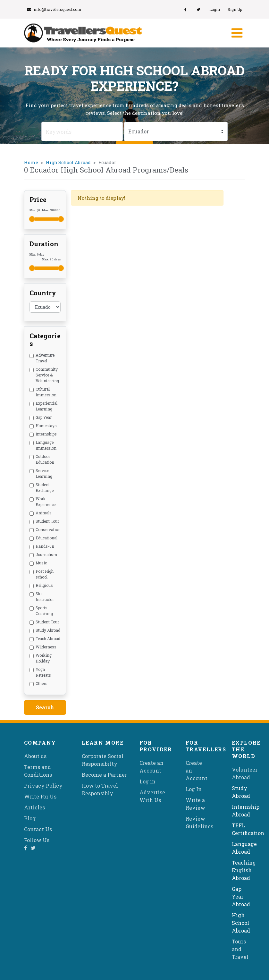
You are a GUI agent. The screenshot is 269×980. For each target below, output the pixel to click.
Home (31, 162)
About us (35, 756)
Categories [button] (45, 340)
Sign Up (235, 9)
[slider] (32, 219)
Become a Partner (104, 775)
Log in (147, 781)
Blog (30, 818)
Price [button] (38, 199)
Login (215, 9)
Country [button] (43, 293)
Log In (194, 789)
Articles (34, 807)
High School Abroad (68, 162)
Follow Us (37, 840)
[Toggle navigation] (236, 33)
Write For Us (40, 796)
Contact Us (38, 829)
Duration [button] (44, 244)
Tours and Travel (240, 949)
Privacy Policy (43, 786)
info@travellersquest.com (54, 9)
